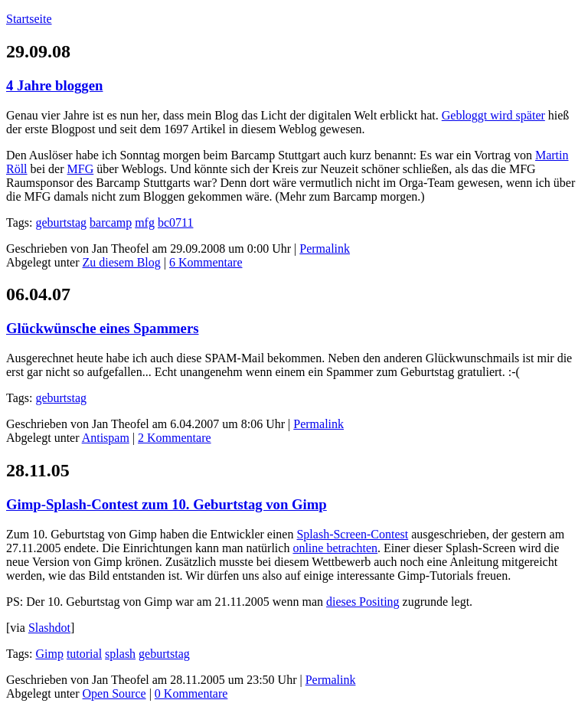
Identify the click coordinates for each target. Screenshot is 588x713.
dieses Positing (363, 602)
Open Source (114, 693)
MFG (81, 169)
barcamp (111, 222)
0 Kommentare (191, 693)
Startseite (29, 19)
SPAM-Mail (234, 358)
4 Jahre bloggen (54, 85)
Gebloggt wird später (493, 115)
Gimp (49, 654)
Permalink (325, 249)
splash (120, 654)
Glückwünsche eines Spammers (102, 328)
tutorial (84, 654)
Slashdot (49, 628)
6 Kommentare (206, 262)
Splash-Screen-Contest (352, 534)
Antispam (106, 438)
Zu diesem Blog (122, 262)
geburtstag (61, 222)
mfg (145, 222)
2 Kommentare (175, 438)
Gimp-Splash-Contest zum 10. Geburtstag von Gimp (167, 504)
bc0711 (176, 222)
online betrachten (335, 548)
